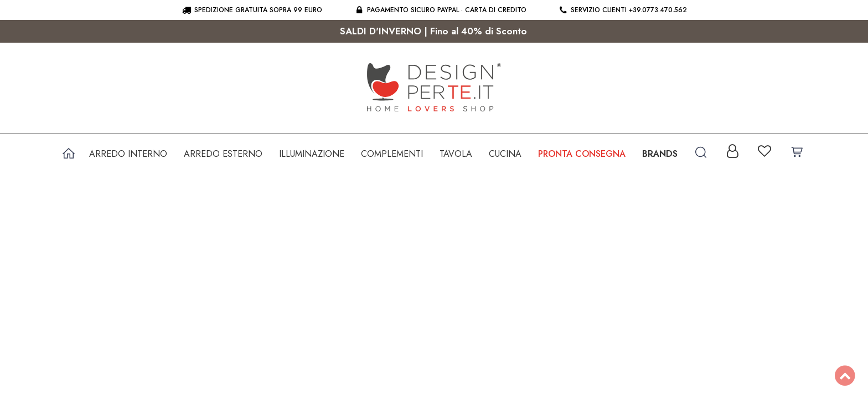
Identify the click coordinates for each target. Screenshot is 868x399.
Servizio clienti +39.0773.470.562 (622, 10)
